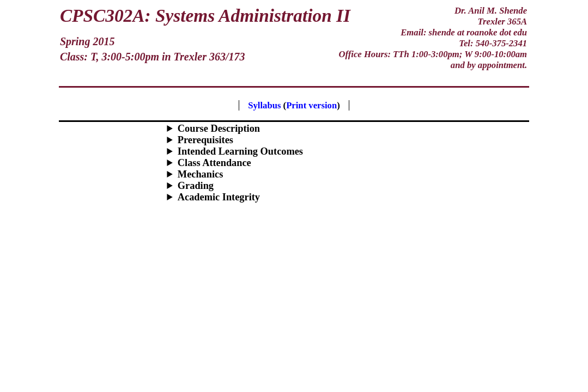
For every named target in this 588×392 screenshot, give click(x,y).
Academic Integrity (219, 197)
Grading (196, 186)
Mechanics (200, 174)
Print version (311, 105)
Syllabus (264, 105)
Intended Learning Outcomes (240, 151)
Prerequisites (205, 140)
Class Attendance (214, 163)
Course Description (219, 128)
